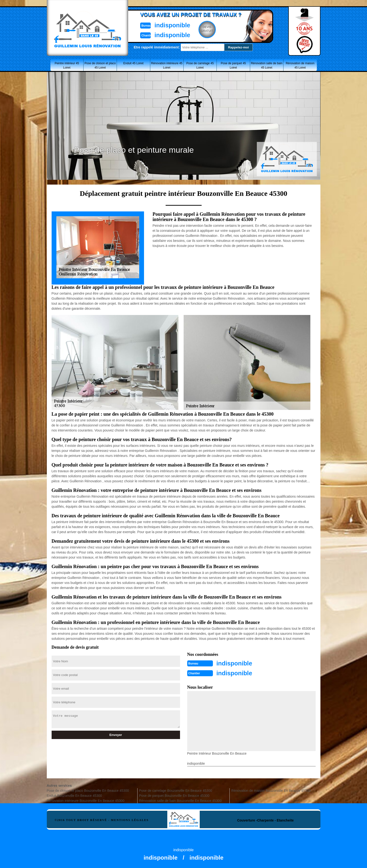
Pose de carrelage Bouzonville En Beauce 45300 (175, 790)
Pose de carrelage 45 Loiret (200, 65)
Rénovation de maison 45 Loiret (300, 65)
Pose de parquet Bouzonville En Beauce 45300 (174, 795)
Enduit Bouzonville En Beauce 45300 (74, 795)
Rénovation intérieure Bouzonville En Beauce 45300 (86, 800)
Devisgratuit (206, 29)
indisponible (169, 25)
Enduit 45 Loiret (133, 63)
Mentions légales (130, 820)
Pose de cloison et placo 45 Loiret (100, 65)
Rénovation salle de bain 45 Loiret (267, 65)
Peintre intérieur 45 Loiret (67, 65)
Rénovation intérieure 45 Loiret (167, 65)
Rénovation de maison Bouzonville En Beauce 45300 (271, 790)
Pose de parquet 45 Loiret (233, 65)
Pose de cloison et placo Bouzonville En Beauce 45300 (88, 790)
